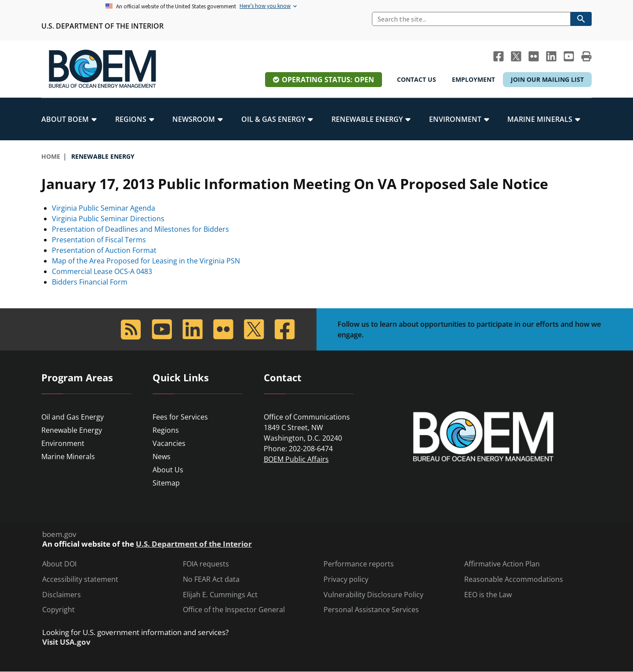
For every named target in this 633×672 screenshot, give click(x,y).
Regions (166, 430)
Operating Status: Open (328, 80)
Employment (473, 79)
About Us (168, 470)
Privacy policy (346, 579)
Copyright (58, 610)
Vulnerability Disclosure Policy (373, 595)
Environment (63, 443)
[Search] (471, 19)
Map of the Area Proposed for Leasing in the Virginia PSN (146, 261)
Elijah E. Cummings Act (220, 595)
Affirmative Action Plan (502, 564)
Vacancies (169, 443)
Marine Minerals (68, 457)
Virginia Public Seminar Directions (108, 219)
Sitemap (166, 483)
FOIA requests (206, 564)
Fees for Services (180, 417)
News (162, 457)
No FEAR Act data (211, 579)
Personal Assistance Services (371, 610)
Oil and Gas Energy (73, 417)
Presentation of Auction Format (104, 250)
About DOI (59, 564)
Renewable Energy (72, 430)
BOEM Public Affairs (296, 459)
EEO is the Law (488, 595)
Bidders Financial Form (90, 282)
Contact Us (417, 79)
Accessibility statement (80, 579)
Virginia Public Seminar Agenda (104, 208)
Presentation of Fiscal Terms (99, 240)
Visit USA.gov (66, 642)
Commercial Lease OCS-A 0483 (102, 271)
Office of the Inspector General (234, 610)
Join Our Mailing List (547, 79)
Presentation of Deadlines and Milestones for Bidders (140, 229)
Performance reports (359, 564)
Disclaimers (62, 595)
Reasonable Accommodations (514, 579)
